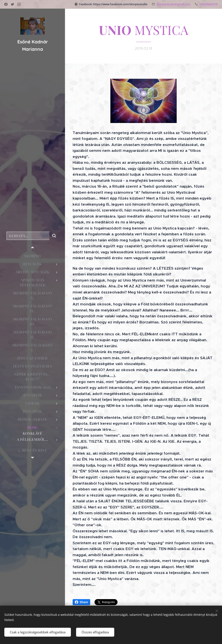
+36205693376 (209, 4)
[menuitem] (33, 256)
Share (81, 602)
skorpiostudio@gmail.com (173, 4)
